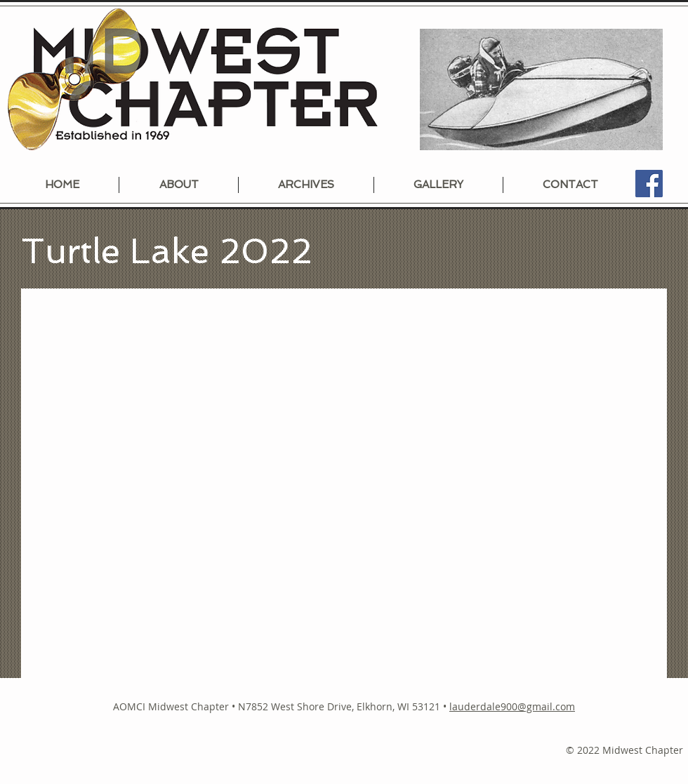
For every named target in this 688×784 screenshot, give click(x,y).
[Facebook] (649, 184)
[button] (344, 483)
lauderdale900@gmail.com (512, 706)
